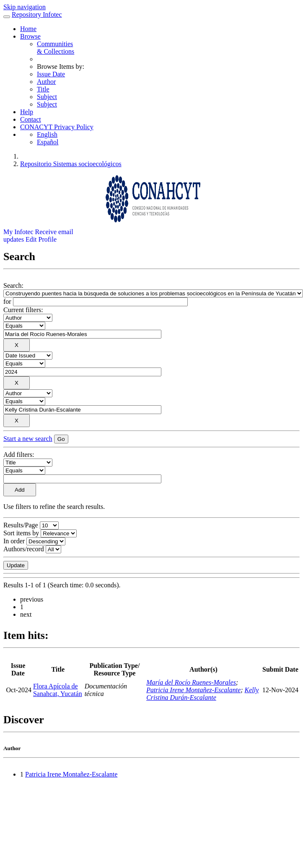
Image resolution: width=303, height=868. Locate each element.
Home (28, 29)
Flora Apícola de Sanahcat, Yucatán (58, 690)
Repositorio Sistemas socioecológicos (71, 164)
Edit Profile (41, 239)
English (47, 134)
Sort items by (21, 533)
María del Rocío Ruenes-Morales (191, 682)
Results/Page (21, 525)
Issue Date (51, 74)
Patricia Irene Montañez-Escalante (193, 690)
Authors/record (24, 549)
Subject (47, 97)
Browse (30, 36)
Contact (31, 119)
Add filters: (19, 455)
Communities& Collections (56, 48)
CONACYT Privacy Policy (57, 127)
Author (46, 82)
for (7, 301)
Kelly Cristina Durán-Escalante (202, 694)
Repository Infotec (37, 14)
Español (48, 142)
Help (27, 112)
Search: (13, 285)
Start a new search (28, 439)
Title (43, 89)
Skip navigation (25, 7)
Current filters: (23, 310)
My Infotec (18, 232)
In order (14, 541)
